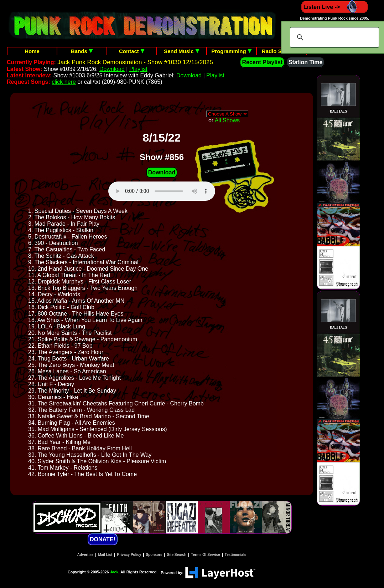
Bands (82, 51)
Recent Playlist (262, 62)
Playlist (138, 69)
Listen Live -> (335, 7)
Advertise (85, 555)
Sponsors (154, 555)
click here (64, 82)
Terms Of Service (206, 555)
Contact (132, 51)
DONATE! (103, 539)
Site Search (177, 555)
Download (112, 69)
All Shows (227, 120)
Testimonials (235, 555)
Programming (232, 51)
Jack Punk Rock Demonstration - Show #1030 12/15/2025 (135, 62)
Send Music (182, 51)
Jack (114, 572)
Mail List (105, 555)
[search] (333, 37)
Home (32, 51)
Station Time (306, 62)
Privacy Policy (129, 555)
